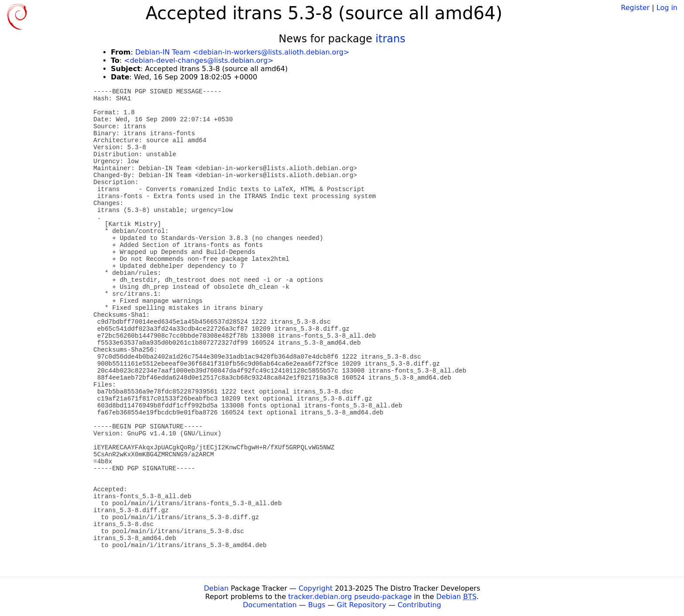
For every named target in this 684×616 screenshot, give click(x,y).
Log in (667, 8)
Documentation (270, 605)
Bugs (317, 605)
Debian (216, 588)
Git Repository (361, 605)
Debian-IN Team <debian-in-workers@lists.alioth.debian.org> (242, 52)
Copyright (315, 588)
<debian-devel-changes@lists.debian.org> (199, 60)
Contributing (420, 605)
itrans (390, 39)
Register (635, 8)
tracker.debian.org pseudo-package (350, 597)
